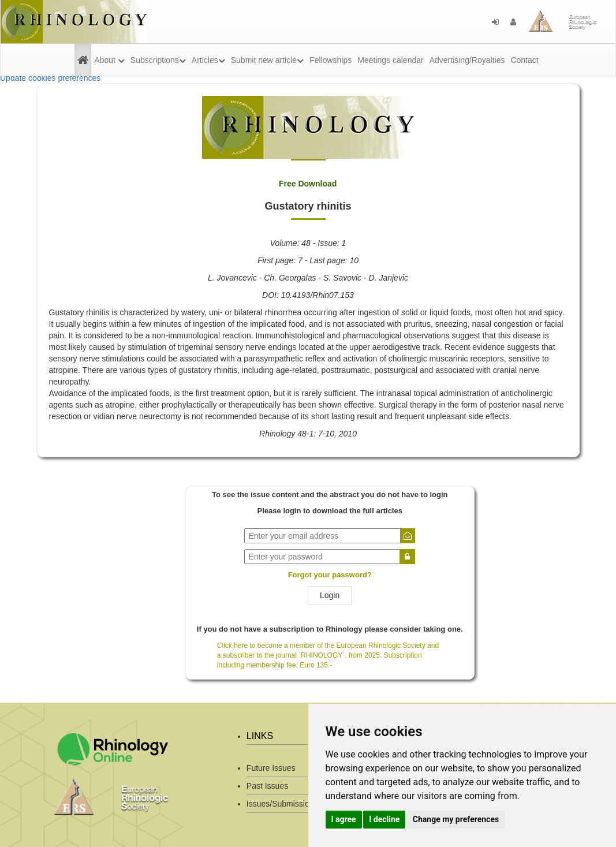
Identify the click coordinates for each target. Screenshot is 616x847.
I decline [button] (384, 819)
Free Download (308, 184)
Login (330, 595)
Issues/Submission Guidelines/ (302, 804)
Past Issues (267, 786)
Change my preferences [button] (456, 819)
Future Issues (271, 768)
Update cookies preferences (50, 78)
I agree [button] (344, 819)
